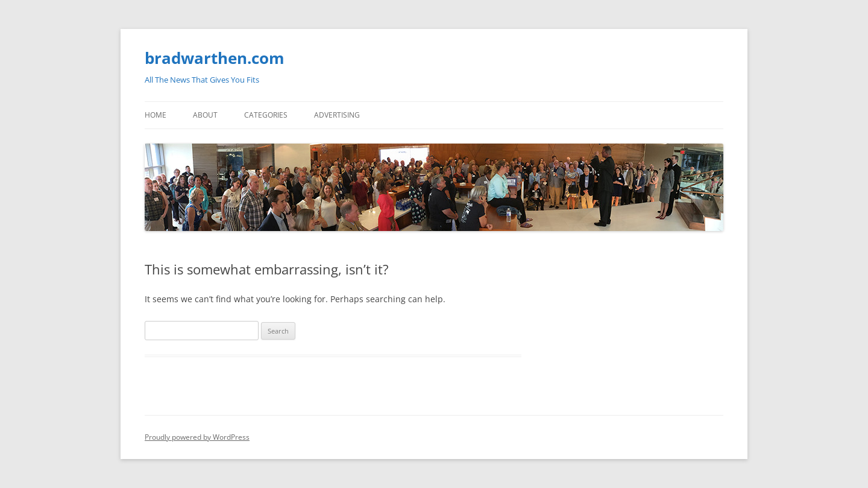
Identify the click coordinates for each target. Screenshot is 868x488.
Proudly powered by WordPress (197, 437)
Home (156, 115)
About (205, 115)
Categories (266, 115)
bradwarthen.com (215, 58)
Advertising (337, 115)
